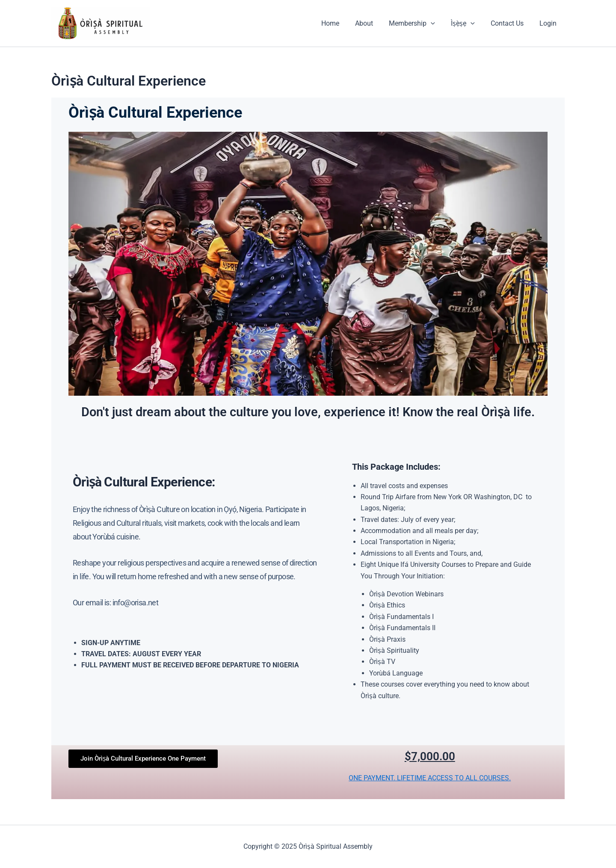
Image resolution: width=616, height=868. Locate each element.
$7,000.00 (430, 756)
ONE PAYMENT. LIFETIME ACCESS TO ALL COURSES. (430, 778)
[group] (195, 654)
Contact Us (511, 23)
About (374, 23)
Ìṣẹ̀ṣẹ (468, 24)
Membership (420, 24)
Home (343, 23)
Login (549, 23)
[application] (439, 24)
